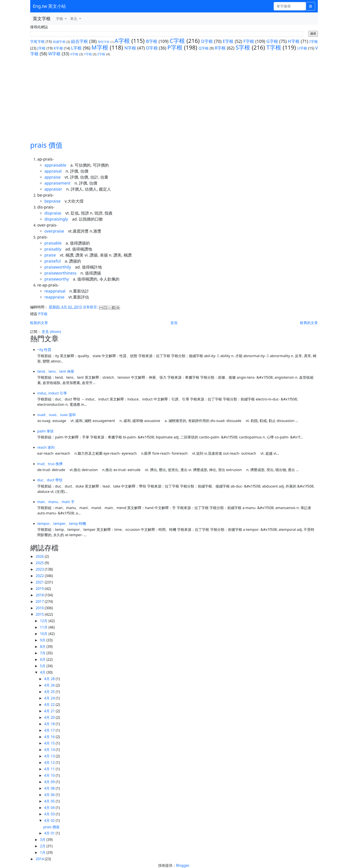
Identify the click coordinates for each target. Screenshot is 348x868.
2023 (40, 569)
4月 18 (50, 724)
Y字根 (88, 54)
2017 (40, 601)
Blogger (182, 865)
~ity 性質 (44, 350)
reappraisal (55, 291)
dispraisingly (56, 219)
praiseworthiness (60, 273)
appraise (52, 177)
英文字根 (42, 19)
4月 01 (50, 833)
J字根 (41, 48)
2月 (43, 846)
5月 (43, 666)
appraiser (53, 189)
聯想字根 (104, 42)
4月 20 (50, 717)
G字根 (272, 41)
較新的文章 (39, 323)
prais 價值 (46, 145)
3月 (43, 840)
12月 (44, 621)
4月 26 (50, 685)
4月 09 (50, 782)
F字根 (249, 41)
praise (50, 255)
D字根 (207, 41)
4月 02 (50, 820)
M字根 (100, 47)
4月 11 (50, 769)
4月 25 (50, 692)
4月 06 (50, 795)
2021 (40, 582)
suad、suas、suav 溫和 (56, 415)
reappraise (54, 297)
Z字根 (101, 54)
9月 (43, 640)
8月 (43, 647)
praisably (53, 249)
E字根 (228, 41)
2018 (40, 595)
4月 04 (50, 808)
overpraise (54, 231)
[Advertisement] (174, 98)
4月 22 (50, 705)
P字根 (175, 47)
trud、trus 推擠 (50, 464)
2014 (40, 859)
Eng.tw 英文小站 (49, 6)
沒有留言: (91, 307)
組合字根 (80, 41)
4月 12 (50, 762)
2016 (40, 608)
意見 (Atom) (51, 332)
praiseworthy (57, 279)
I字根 (314, 42)
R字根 (220, 48)
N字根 (130, 48)
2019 (40, 589)
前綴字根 (59, 42)
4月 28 (50, 679)
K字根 (58, 48)
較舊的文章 (309, 323)
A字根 (122, 41)
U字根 (302, 48)
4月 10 (50, 775)
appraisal (53, 171)
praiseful (53, 261)
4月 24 (50, 698)
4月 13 (50, 756)
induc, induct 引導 (52, 393)
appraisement (57, 183)
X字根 (74, 54)
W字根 (54, 54)
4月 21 (50, 711)
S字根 (243, 47)
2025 (40, 563)
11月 (44, 627)
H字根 (294, 41)
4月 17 (50, 730)
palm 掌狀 (45, 431)
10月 (44, 634)
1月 (43, 852)
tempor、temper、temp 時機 (62, 524)
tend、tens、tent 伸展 (56, 371)
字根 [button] (60, 19)
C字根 (177, 41)
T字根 (274, 47)
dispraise (53, 213)
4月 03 (50, 814)
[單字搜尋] (290, 6)
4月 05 (50, 801)
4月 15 (50, 743)
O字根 (152, 48)
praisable (53, 243)
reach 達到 (46, 447)
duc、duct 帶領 (50, 480)
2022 (40, 576)
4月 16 (50, 737)
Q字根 (204, 48)
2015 (40, 614)
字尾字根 (37, 42)
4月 (43, 672)
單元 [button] (74, 19)
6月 (43, 659)
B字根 (152, 41)
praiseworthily (58, 267)
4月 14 (50, 750)
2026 (40, 556)
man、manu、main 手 (56, 502)
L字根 (76, 48)
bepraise (52, 201)
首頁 (174, 323)
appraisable (55, 165)
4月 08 (50, 788)
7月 (43, 653)
